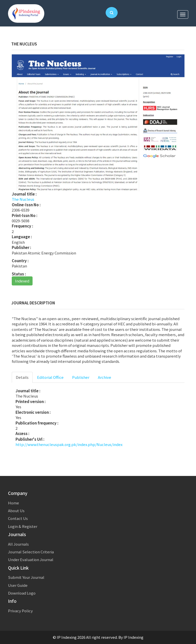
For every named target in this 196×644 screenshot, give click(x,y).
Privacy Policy (20, 611)
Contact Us (18, 518)
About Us (16, 511)
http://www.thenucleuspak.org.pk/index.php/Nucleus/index (69, 444)
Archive (105, 377)
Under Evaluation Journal (31, 559)
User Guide (18, 585)
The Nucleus (23, 199)
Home (14, 503)
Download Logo (22, 593)
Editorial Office (50, 377)
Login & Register (23, 526)
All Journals (18, 544)
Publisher (81, 377)
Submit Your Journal (26, 577)
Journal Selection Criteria (31, 552)
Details (22, 377)
